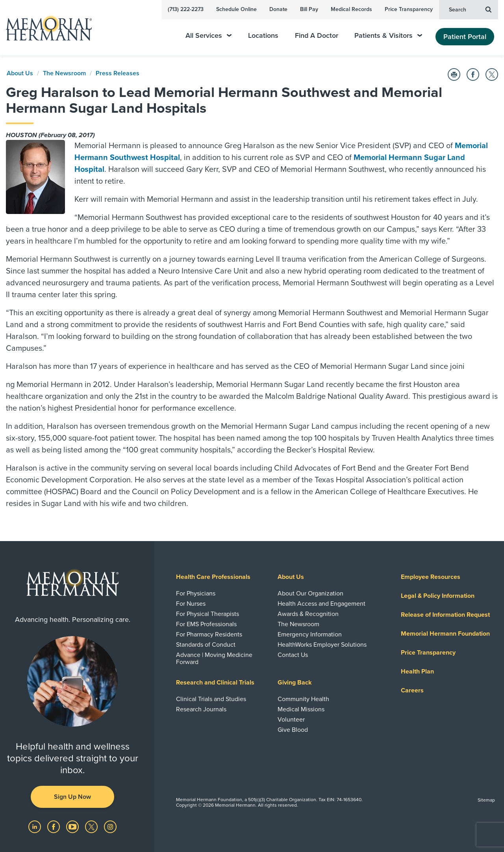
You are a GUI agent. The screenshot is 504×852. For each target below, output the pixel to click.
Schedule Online (236, 9)
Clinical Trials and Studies (211, 699)
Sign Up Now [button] (72, 797)
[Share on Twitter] (492, 74)
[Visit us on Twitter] (92, 826)
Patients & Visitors (388, 36)
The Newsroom (64, 73)
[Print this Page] (454, 74)
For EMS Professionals (206, 624)
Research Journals (201, 709)
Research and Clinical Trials (215, 683)
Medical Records (351, 9)
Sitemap (486, 800)
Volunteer (291, 720)
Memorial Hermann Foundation (445, 634)
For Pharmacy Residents (209, 634)
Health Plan (417, 672)
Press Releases (118, 73)
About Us (20, 73)
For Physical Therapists (208, 614)
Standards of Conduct (206, 645)
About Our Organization (310, 593)
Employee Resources (431, 577)
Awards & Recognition (308, 614)
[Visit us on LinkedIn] (35, 826)
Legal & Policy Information (438, 596)
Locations (263, 36)
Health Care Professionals (213, 577)
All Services (208, 36)
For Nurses (191, 604)
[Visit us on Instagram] (110, 826)
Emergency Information (310, 634)
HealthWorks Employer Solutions (322, 645)
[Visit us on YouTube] (73, 826)
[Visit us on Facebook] (54, 826)
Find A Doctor (317, 36)
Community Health (303, 699)
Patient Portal (465, 37)
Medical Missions (301, 709)
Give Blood (293, 730)
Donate (278, 9)
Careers (412, 690)
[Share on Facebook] (473, 74)
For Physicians (196, 593)
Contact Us (293, 655)
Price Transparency (409, 9)
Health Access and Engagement (321, 604)
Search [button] (470, 9)
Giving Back (295, 683)
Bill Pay (309, 9)
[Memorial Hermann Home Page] (45, 28)
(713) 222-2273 (186, 9)
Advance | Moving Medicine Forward (214, 659)
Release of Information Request (445, 615)
